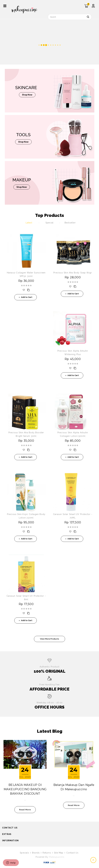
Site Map (59, 853)
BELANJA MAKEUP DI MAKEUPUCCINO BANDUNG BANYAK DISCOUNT (25, 789)
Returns (47, 853)
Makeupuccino (56, 857)
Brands (36, 853)
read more (25, 810)
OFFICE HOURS (49, 707)
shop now (27, 95)
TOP (94, 860)
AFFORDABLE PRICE (49, 689)
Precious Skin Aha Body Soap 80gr (73, 273)
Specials (24, 853)
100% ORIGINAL (49, 671)
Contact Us (72, 853)
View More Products (49, 639)
